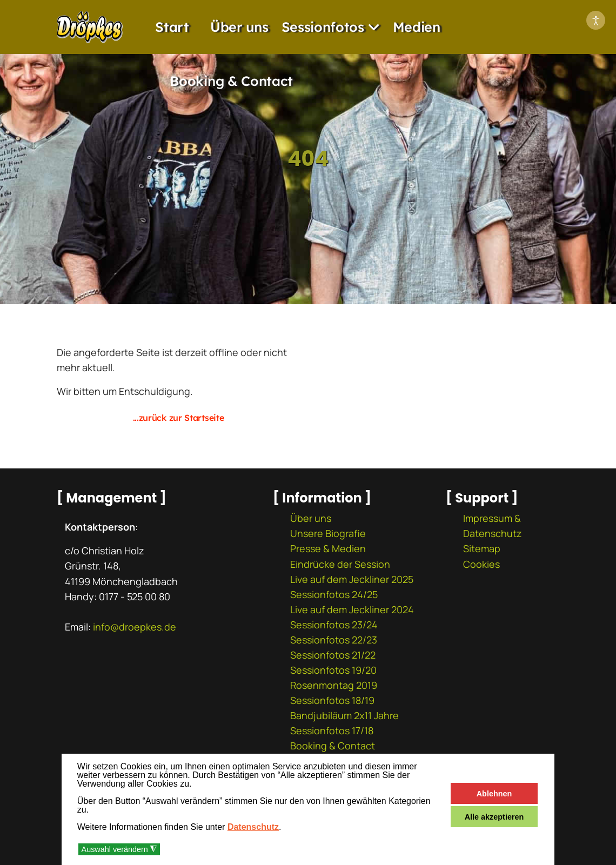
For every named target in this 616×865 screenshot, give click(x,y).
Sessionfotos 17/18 (332, 730)
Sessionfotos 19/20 (333, 670)
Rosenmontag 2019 (334, 685)
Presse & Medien (328, 548)
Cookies (481, 564)
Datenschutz (253, 827)
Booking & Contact (231, 81)
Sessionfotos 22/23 (334, 640)
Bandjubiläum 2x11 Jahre (344, 715)
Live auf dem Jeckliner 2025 (352, 579)
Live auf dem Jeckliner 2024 (352, 609)
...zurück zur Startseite (179, 418)
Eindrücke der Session (340, 564)
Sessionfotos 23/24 (334, 625)
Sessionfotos (323, 27)
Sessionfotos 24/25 (334, 594)
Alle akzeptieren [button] (494, 817)
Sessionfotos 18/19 (332, 700)
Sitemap (482, 548)
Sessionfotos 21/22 (333, 655)
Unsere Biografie (328, 533)
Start (172, 27)
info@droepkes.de (135, 627)
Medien (417, 27)
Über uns (239, 27)
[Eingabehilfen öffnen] (596, 20)
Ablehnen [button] (494, 794)
